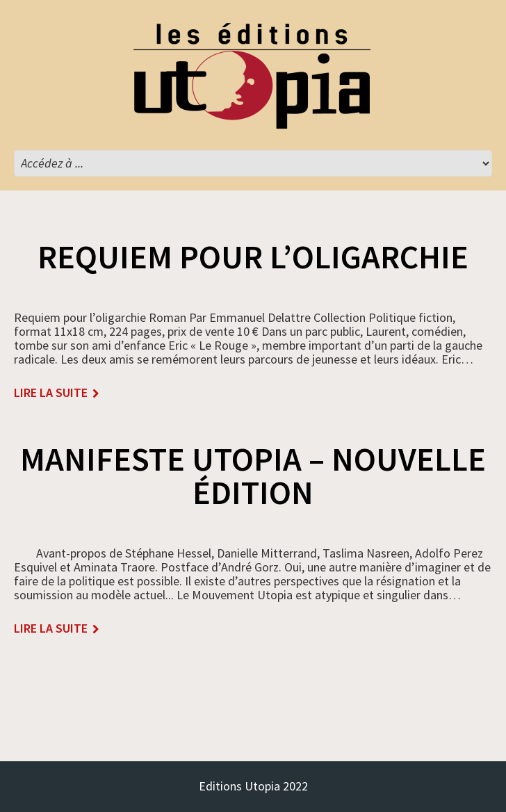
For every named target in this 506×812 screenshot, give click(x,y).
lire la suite (51, 393)
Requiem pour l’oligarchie (253, 257)
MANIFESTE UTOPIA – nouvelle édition (253, 476)
